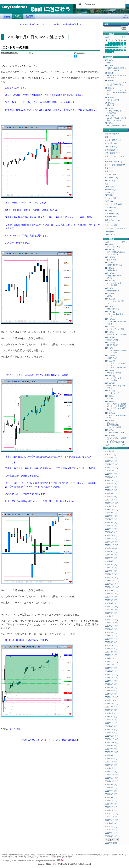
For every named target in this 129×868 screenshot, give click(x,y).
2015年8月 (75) (111, 632)
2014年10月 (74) (111, 665)
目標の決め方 (112, 345)
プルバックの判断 (114, 427)
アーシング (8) (111, 198)
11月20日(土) (110, 306)
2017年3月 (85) (111, 571)
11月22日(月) (110, 294)
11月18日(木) (110, 319)
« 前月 (107, 37)
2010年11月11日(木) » (71, 24)
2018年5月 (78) (111, 526)
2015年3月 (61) (111, 649)
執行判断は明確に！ (115, 425)
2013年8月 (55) (111, 710)
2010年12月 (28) (111, 814)
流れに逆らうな (113, 309)
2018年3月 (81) (111, 532)
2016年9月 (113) (111, 590)
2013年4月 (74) (111, 723)
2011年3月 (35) (111, 804)
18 (119, 47)
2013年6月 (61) (111, 717)
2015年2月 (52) (111, 652)
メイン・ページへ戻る (51, 24)
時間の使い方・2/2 (115, 265)
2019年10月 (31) (111, 471)
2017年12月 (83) (111, 542)
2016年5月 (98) (111, 603)
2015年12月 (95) (111, 620)
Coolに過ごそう (18, 16)
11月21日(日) (110, 299)
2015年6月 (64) (111, 639)
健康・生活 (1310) (112, 134)
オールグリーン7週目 (116, 329)
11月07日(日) (110, 391)
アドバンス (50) (111, 225)
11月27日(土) (110, 263)
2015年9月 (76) (111, 629)
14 (106, 47)
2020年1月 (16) (111, 461)
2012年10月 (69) (111, 742)
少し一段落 (112, 260)
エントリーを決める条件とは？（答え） (117, 352)
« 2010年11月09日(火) (29, 24)
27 (125, 50)
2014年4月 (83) (111, 684)
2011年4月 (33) (111, 801)
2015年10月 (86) (111, 626)
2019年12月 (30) (111, 464)
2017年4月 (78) (111, 568)
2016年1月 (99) (111, 616)
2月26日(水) (110, 116)
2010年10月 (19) (111, 820)
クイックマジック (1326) (115, 228)
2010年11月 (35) (111, 817)
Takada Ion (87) (111, 190)
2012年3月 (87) (111, 765)
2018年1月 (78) (111, 539)
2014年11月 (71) (111, 662)
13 (125, 45)
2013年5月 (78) (111, 720)
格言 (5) (108, 184)
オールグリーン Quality (116, 433)
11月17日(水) (110, 327)
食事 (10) (109, 137)
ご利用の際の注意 (125, 17)
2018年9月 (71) (111, 513)
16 (113, 47)
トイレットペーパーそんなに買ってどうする (117, 84)
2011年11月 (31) (111, 778)
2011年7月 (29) (111, 791)
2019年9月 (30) (111, 474)
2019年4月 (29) (111, 490)
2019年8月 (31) (111, 477)
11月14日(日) (110, 343)
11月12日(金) (110, 356)
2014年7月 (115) (111, 675)
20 (125, 47)
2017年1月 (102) (111, 577)
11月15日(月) (110, 337)
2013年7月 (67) (111, 713)
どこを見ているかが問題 (117, 368)
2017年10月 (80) (111, 548)
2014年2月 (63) (111, 691)
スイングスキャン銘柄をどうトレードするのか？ (117, 405)
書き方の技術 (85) (112, 150)
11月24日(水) (110, 281)
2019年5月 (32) (111, 487)
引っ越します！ (113, 100)
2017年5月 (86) (111, 565)
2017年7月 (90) (111, 558)
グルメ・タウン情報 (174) (115, 165)
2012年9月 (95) (111, 746)
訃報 (109, 63)
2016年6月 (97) (111, 600)
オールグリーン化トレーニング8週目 (117, 284)
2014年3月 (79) (111, 687)
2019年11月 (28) (111, 468)
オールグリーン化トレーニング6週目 (117, 379)
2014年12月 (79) (111, 658)
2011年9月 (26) (111, 784)
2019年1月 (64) (111, 500)
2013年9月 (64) (111, 707)
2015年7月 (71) (111, 636)
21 (106, 50)
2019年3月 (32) (111, 493)
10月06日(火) (110, 60)
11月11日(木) (110, 361)
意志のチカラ (112, 358)
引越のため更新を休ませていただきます (117, 69)
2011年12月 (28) (111, 775)
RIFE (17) (109, 195)
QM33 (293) (110, 232)
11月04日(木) (110, 413)
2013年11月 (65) (111, 700)
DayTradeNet (15, 7)
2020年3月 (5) (110, 455)
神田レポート (112, 423)
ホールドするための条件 (117, 334)
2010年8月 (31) (111, 827)
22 (110, 50)
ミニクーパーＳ (113, 393)
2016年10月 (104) (112, 587)
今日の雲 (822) (111, 143)
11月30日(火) (110, 244)
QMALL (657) (110, 234)
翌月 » (124, 37)
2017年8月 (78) (111, 555)
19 (122, 47)
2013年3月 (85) (111, 726)
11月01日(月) (110, 436)
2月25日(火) (110, 123)
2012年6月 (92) (111, 755)
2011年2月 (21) (111, 807)
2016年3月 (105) (111, 610)
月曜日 (110, 296)
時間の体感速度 (113, 291)
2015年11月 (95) (111, 623)
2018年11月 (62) (111, 506)
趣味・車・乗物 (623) (113, 162)
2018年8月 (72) (111, 516)
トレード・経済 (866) (113, 204)
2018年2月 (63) (111, 535)
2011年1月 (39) (111, 810)
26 (122, 50)
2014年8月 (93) (111, 671)
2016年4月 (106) (111, 607)
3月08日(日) (110, 81)
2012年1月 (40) (111, 772)
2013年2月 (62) (111, 730)
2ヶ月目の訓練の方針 (116, 442)
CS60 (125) (109, 187)
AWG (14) (109, 201)
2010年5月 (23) (111, 836)
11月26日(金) (110, 268)
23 (113, 50)
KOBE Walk (29, 16)
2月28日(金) (110, 108)
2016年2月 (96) (111, 613)
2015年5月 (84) (111, 642)
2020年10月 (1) (111, 451)
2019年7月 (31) (111, 480)
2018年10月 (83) (111, 510)
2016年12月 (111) (112, 581)
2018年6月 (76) (111, 523)
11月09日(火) (110, 376)
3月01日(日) (110, 98)
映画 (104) (109, 171)
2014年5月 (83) (111, 681)
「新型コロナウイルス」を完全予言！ (117, 112)
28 (106, 52)
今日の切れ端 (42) (112, 147)
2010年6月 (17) (111, 833)
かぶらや (111, 398)
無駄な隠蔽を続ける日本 (117, 126)
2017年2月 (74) (111, 574)
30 (113, 52)
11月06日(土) (110, 396)
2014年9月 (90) (111, 668)
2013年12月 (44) (111, 697)
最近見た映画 (112, 340)
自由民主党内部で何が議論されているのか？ (117, 119)
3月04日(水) (110, 88)
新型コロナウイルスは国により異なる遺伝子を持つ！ (117, 93)
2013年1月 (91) (111, 733)
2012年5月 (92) (111, 759)
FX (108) (108, 211)
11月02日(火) (110, 430)
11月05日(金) (110, 402)
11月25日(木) (110, 273)
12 (122, 45)
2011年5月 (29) (111, 797)
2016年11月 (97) (111, 584)
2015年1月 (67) (111, 655)
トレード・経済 (14, 729)
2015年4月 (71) (111, 645)
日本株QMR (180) (112, 213)
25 (119, 50)
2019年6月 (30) (111, 484)
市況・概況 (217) (112, 207)
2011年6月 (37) (111, 794)
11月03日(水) (110, 421)
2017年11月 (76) (111, 545)
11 (119, 45)
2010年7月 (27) (111, 830)
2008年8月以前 (111, 843)
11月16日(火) (110, 332)
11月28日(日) (110, 257)
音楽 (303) (109, 168)
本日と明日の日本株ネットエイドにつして (117, 253)
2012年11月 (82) (111, 739)
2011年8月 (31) (111, 788)
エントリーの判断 (16, 47)
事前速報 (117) (111, 217)
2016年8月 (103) (111, 594)
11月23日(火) (110, 288)
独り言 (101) (110, 181)
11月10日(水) (110, 370)
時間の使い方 (112, 270)
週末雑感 (111, 105)
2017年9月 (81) (111, 552)
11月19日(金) (110, 312)
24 (116, 50)
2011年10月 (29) (111, 781)
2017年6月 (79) (111, 561)
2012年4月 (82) (111, 762)
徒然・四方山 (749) (113, 153)
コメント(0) (81, 53)
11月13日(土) (110, 348)
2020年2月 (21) (111, 458)
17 (116, 47)
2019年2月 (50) (111, 497)
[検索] (100, 4)
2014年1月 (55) (111, 694)
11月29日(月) (110, 250)
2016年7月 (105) (111, 597)
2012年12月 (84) (111, 736)
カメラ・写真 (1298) (113, 140)
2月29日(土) (110, 103)
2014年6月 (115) (111, 678)
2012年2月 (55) (111, 768)
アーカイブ (112, 448)
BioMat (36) (110, 192)
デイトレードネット (7, 16)
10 (116, 45)
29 (110, 52)
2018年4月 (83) (111, 529)
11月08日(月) (110, 383)
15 (110, 47)
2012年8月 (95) (111, 749)
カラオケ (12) (110, 175)
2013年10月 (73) (111, 704)
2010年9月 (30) (111, 823)
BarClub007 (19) (111, 178)
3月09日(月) (110, 73)
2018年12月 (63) (111, 503)
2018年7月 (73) (111, 519)
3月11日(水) (110, 66)
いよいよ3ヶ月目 (114, 247)
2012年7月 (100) (111, 752)
